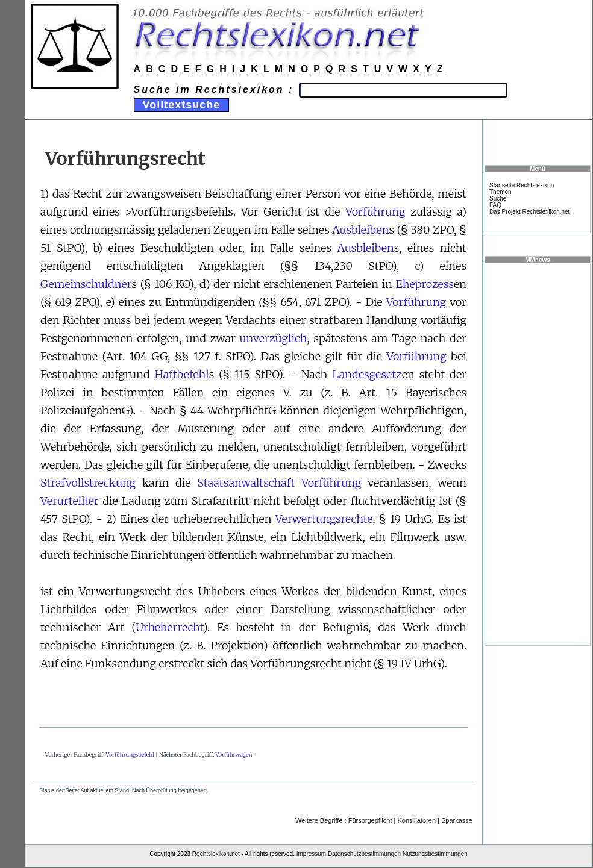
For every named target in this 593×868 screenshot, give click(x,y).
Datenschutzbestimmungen (364, 854)
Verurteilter (70, 501)
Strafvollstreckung (88, 483)
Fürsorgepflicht (370, 820)
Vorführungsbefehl (130, 754)
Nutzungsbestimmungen (435, 854)
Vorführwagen (234, 754)
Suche (498, 198)
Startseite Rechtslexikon (522, 185)
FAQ (495, 205)
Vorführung (375, 212)
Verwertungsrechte (324, 519)
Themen (500, 192)
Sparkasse (457, 820)
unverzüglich (273, 338)
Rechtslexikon (211, 854)
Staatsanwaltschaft (246, 483)
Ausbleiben (360, 230)
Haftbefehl (182, 374)
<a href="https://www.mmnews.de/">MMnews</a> (538, 454)
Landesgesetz (367, 374)
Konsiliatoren (416, 820)
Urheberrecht (169, 627)
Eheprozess (425, 284)
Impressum (311, 854)
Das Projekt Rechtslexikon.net (529, 212)
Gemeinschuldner (86, 284)
